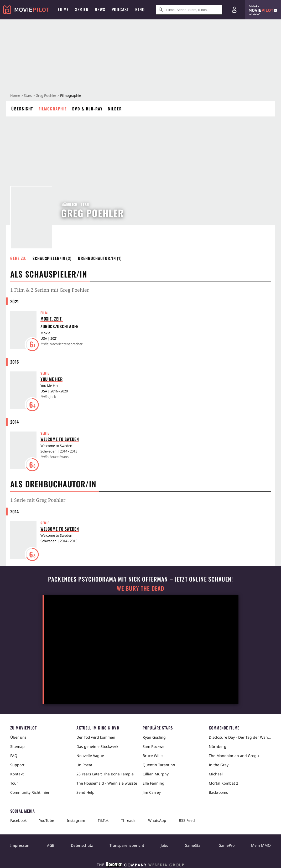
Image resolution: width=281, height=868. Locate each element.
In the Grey (219, 765)
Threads (128, 820)
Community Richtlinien (30, 792)
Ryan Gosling (154, 737)
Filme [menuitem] (63, 9)
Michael (216, 774)
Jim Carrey (152, 792)
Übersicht (22, 109)
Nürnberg (218, 746)
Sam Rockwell (155, 746)
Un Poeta (84, 765)
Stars (28, 95)
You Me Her (51, 379)
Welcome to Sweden (60, 439)
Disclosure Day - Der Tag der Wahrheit (240, 737)
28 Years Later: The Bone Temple (105, 774)
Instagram (76, 820)
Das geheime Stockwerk (97, 746)
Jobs (164, 845)
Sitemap (17, 746)
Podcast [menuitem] (120, 9)
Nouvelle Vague (90, 756)
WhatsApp (157, 820)
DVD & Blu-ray (87, 109)
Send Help (85, 792)
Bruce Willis (153, 756)
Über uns (18, 737)
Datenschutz (82, 845)
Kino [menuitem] (140, 9)
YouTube (47, 820)
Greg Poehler (46, 95)
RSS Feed (187, 820)
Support (17, 765)
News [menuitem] (100, 9)
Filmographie (53, 109)
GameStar (193, 845)
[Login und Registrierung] (234, 10)
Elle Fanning (153, 783)
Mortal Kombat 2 (223, 783)
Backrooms (218, 792)
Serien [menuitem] (82, 9)
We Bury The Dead (140, 588)
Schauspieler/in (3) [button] (52, 258)
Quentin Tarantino (159, 765)
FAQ (14, 756)
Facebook (18, 820)
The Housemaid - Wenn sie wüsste (107, 783)
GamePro (227, 845)
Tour (14, 783)
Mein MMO (261, 845)
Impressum (20, 845)
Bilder (115, 109)
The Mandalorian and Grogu (234, 756)
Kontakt (17, 774)
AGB (51, 845)
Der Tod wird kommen (96, 737)
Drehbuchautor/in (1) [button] (100, 258)
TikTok (103, 820)
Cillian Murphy (156, 774)
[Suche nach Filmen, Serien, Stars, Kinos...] (189, 10)
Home (15, 95)
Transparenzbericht (127, 845)
